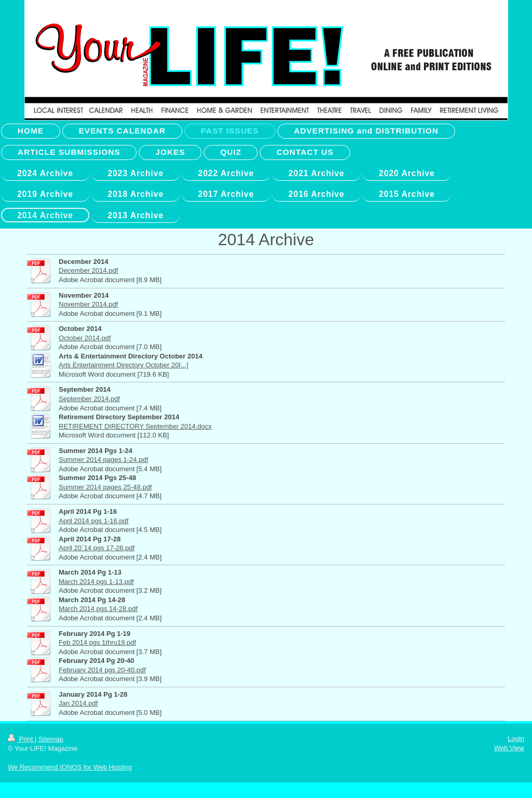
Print (21, 739)
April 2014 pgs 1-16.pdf (94, 521)
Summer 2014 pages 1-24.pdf (103, 460)
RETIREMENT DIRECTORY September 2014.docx (135, 426)
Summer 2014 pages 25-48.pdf (105, 487)
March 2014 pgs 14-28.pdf (98, 609)
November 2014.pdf (88, 304)
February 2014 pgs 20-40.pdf (102, 670)
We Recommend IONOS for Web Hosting (70, 767)
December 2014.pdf (88, 270)
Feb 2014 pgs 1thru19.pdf (97, 642)
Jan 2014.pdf (78, 703)
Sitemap (51, 739)
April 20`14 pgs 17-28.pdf (97, 548)
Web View (509, 748)
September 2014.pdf (89, 399)
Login (516, 739)
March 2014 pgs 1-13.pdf (96, 582)
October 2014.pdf (85, 338)
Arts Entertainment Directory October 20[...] (123, 365)
